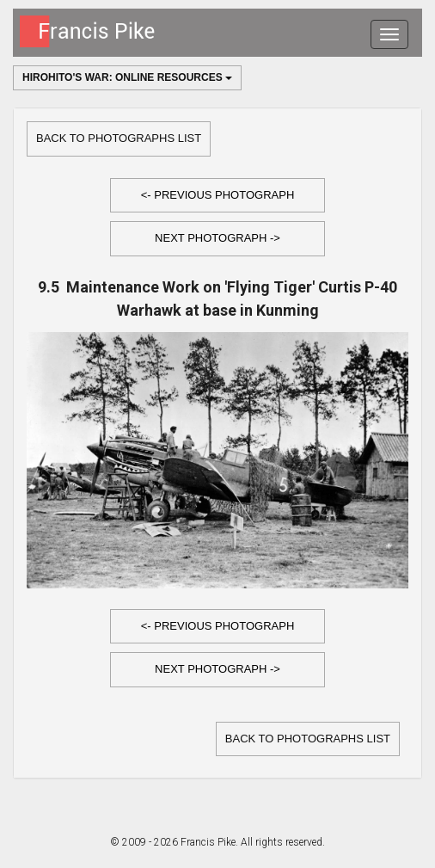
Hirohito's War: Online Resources (127, 77)
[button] (217, 196)
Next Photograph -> (217, 238)
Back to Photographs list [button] (119, 138)
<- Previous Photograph (218, 195)
